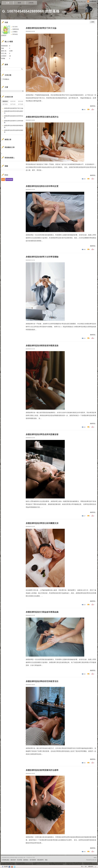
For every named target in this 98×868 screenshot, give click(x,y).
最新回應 (13, 101)
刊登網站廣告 (6, 860)
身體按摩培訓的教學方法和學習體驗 (42, 257)
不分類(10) (6, 79)
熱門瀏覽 (5, 104)
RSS (3, 179)
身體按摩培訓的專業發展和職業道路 (42, 346)
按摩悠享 (4, 35)
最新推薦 (21, 101)
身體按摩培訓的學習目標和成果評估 (42, 117)
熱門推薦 (21, 104)
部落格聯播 (9, 179)
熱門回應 (13, 104)
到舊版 (64, 12)
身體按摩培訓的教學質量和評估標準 (42, 770)
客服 (46, 860)
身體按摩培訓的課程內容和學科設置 (42, 186)
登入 (82, 866)
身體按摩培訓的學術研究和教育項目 (42, 681)
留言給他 (15, 34)
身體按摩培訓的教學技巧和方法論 (41, 28)
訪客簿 (31, 3)
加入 (86, 866)
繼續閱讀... (93, 106)
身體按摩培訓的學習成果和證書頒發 (42, 434)
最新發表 (5, 101)
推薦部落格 (16, 29)
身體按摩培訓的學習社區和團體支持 (42, 523)
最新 (93, 22)
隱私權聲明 (40, 860)
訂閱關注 (15, 32)
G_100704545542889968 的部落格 (31, 11)
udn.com (94, 860)
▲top (95, 857)
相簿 (19, 3)
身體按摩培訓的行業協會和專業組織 (42, 612)
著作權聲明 (33, 860)
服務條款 (26, 860)
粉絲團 (6, 866)
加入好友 (15, 27)
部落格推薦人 (10, 158)
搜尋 (22, 69)
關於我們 (13, 860)
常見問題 (20, 860)
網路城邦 (91, 866)
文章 (8, 3)
